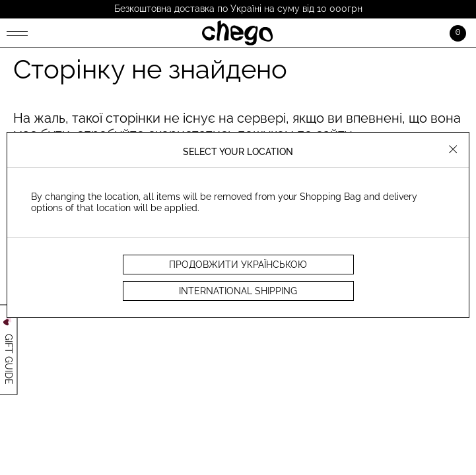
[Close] (454, 151)
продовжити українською (238, 265)
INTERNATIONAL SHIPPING (238, 291)
